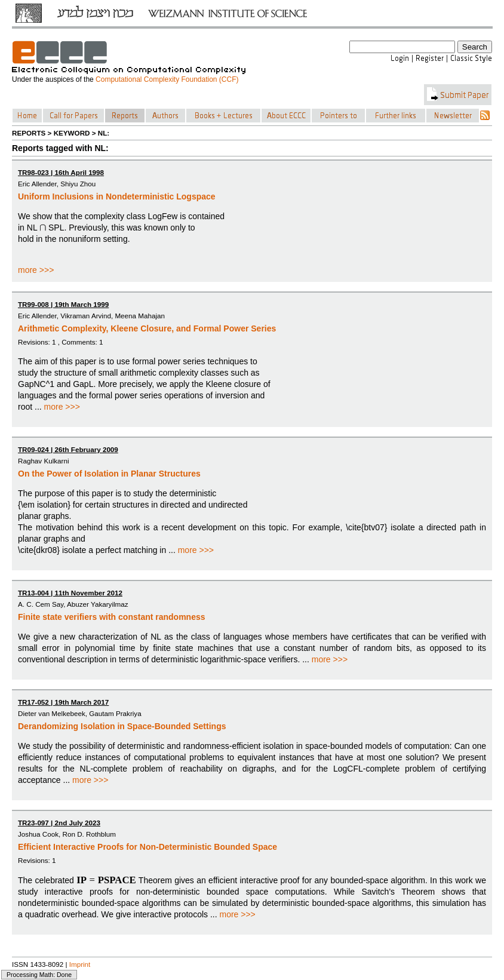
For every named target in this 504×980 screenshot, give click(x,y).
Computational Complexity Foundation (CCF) (167, 79)
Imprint (80, 964)
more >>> (36, 270)
